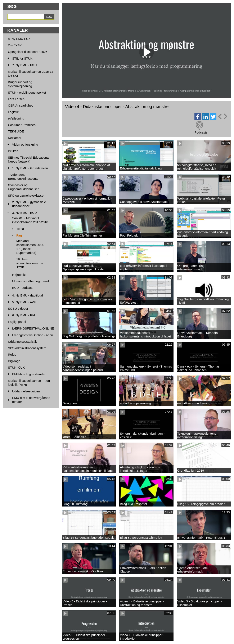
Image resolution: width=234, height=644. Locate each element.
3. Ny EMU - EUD (24, 213)
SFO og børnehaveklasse (26, 195)
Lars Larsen (16, 99)
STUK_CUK (16, 367)
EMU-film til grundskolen (29, 374)
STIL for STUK (22, 58)
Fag (19, 235)
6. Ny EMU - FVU (24, 315)
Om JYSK (15, 45)
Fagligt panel (17, 322)
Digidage (14, 361)
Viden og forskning (25, 144)
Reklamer (15, 138)
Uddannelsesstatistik (22, 342)
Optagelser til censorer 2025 (28, 52)
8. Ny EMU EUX (19, 39)
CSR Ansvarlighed (21, 105)
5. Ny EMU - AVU (24, 302)
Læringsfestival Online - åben (33, 335)
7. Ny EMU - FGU (24, 65)
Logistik (13, 112)
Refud (12, 354)
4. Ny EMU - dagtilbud (28, 295)
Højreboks (19, 275)
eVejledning (16, 118)
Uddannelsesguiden (26, 391)
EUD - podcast (22, 288)
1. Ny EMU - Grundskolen (30, 168)
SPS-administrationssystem (27, 348)
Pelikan (13, 151)
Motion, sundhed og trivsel (30, 281)
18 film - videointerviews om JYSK (30, 263)
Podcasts (201, 132)
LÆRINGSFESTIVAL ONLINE (33, 328)
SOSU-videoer (18, 309)
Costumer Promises (22, 125)
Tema (20, 229)
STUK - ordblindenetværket (27, 92)
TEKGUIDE (16, 131)
